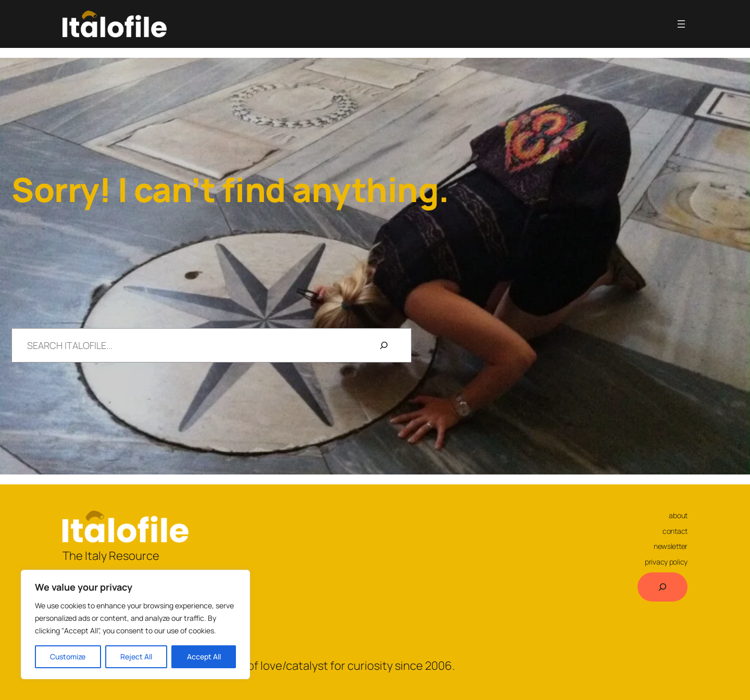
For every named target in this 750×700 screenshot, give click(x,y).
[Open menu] (681, 24)
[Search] (384, 345)
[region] (135, 624)
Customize (68, 657)
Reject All (136, 657)
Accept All (204, 657)
